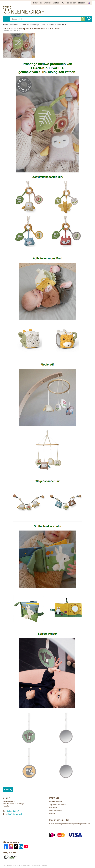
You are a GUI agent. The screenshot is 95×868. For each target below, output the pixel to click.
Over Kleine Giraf (56, 802)
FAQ (63, 3)
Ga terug (8, 790)
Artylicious (44, 865)
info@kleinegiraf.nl (15, 814)
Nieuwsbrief (37, 3)
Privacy (52, 814)
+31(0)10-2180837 (13, 811)
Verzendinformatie (56, 811)
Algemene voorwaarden (58, 805)
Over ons (48, 3)
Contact (56, 3)
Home (5, 25)
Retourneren (71, 3)
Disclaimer (53, 808)
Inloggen (81, 3)
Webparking (35, 865)
